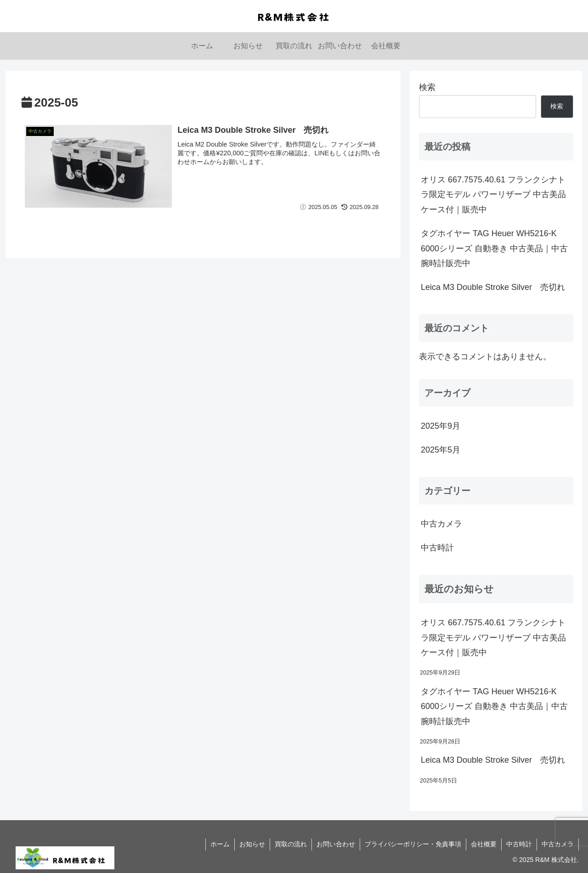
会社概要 (484, 844)
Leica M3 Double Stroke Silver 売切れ (493, 287)
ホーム (220, 844)
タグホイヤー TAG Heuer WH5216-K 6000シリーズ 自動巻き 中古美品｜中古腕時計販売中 (494, 248)
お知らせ (252, 844)
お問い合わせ (336, 844)
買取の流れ (291, 844)
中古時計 (519, 844)
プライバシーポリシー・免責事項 (413, 844)
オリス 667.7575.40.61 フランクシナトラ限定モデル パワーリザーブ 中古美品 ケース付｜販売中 (493, 195)
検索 (427, 87)
